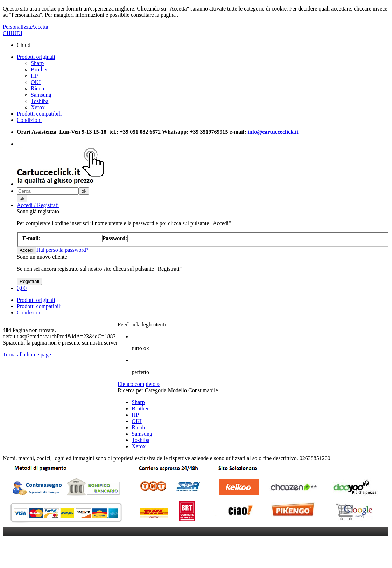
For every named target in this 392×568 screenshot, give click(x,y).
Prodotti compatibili (39, 114)
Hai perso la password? (62, 250)
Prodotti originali (36, 57)
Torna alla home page (27, 355)
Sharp (37, 63)
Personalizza (17, 27)
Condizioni (29, 120)
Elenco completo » (139, 384)
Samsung (41, 95)
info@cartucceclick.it (273, 132)
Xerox (38, 107)
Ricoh (37, 88)
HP (34, 76)
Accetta (40, 27)
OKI (36, 82)
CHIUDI (13, 33)
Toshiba (40, 101)
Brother (39, 70)
